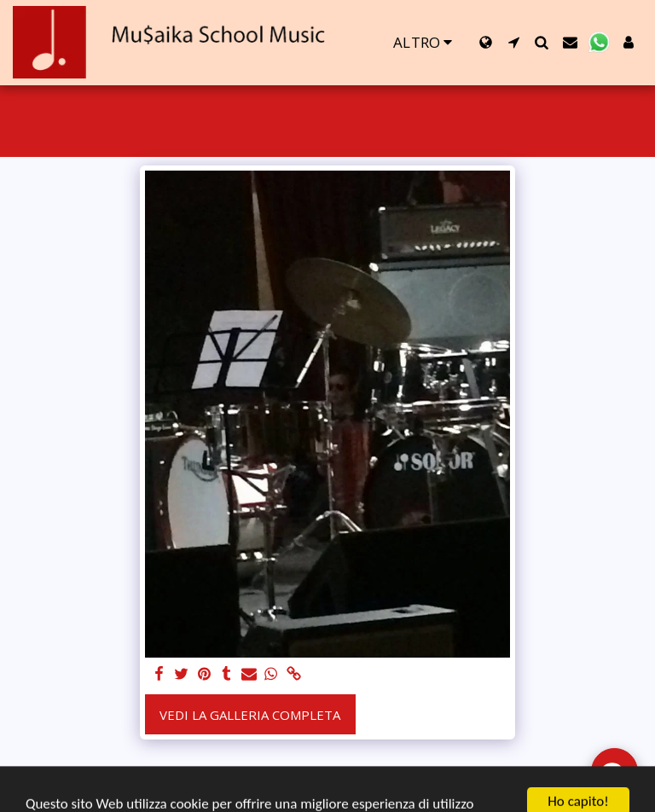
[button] (514, 42)
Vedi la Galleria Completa (250, 715)
